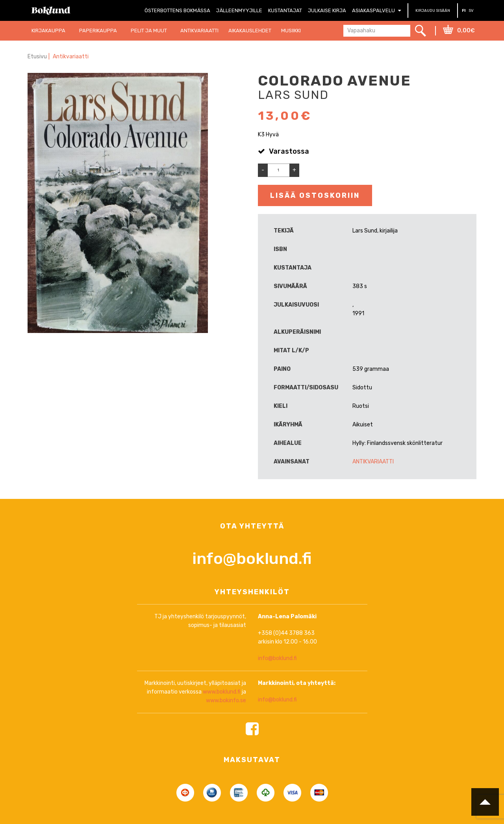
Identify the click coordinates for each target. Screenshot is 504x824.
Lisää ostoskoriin (315, 195)
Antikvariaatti (71, 57)
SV (471, 11)
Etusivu (37, 57)
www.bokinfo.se (226, 733)
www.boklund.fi (222, 724)
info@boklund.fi (252, 591)
